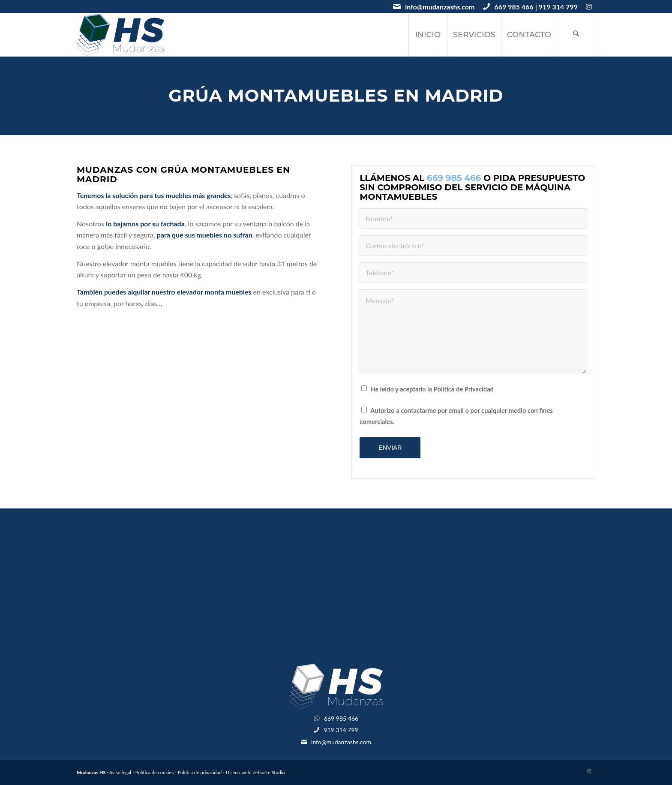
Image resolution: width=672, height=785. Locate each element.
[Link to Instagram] (589, 6)
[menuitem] (428, 35)
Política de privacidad (200, 772)
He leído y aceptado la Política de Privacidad (432, 389)
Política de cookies (154, 772)
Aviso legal (120, 772)
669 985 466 (514, 7)
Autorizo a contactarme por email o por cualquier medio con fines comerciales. (456, 416)
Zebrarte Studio (268, 772)
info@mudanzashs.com (440, 7)
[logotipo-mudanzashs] (121, 35)
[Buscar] (576, 35)
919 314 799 (558, 7)
